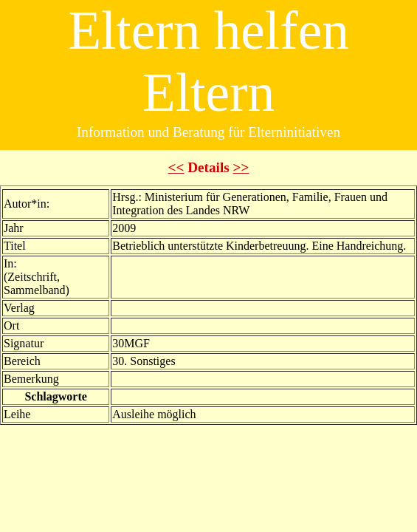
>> (241, 167)
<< (176, 167)
